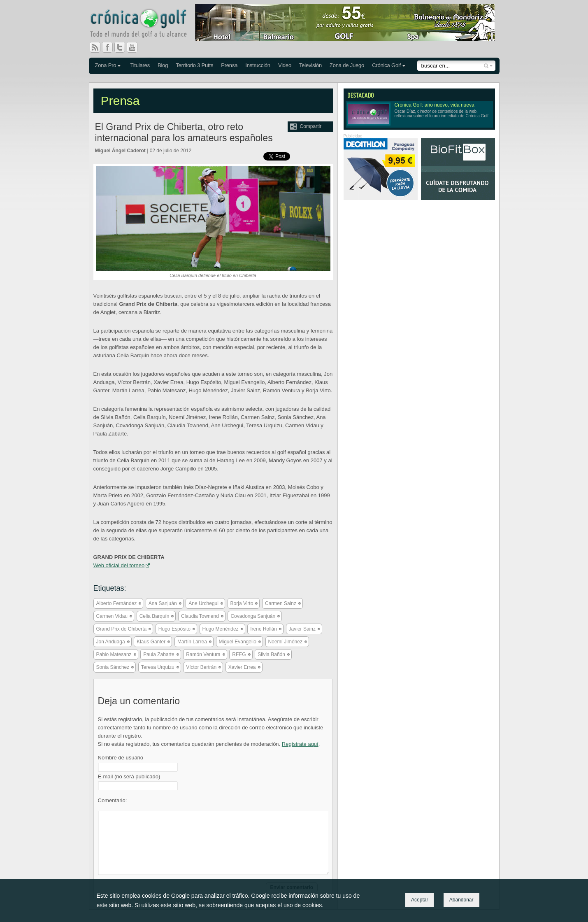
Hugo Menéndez (221, 629)
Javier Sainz (302, 629)
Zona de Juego (347, 65)
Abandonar (461, 900)
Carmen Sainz (281, 603)
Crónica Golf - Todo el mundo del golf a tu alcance (144, 25)
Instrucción (258, 65)
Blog (163, 65)
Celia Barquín (155, 616)
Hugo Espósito (174, 629)
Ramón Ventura (203, 654)
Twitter (123, 47)
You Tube (135, 47)
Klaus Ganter (151, 642)
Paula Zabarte (159, 654)
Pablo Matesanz (114, 654)
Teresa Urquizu (158, 667)
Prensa (229, 65)
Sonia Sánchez (113, 667)
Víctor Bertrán (201, 667)
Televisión (310, 65)
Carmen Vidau (112, 616)
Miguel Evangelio (238, 642)
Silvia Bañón (271, 654)
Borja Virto (242, 603)
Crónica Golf (386, 65)
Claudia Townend (200, 616)
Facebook (111, 47)
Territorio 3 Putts (194, 65)
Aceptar (420, 900)
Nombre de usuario (121, 758)
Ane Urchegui (203, 603)
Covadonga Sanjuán (253, 616)
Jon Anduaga (111, 642)
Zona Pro (106, 65)
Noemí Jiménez (285, 642)
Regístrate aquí (300, 744)
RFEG (239, 654)
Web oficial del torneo (119, 565)
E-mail (129, 776)
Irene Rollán (264, 629)
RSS (95, 47)
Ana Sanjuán (163, 603)
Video (285, 65)
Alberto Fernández (117, 603)
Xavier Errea (242, 667)
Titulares (140, 65)
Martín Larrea (192, 642)
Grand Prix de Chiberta (122, 629)
